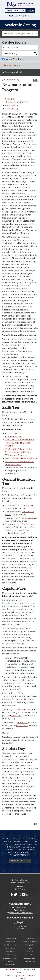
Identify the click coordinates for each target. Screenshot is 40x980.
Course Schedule (30, 958)
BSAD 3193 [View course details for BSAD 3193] (22, 723)
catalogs (13, 969)
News (21, 16)
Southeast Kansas (20, 924)
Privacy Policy (30, 945)
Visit (16, 10)
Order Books (10, 948)
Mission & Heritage (20, 861)
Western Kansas (20, 926)
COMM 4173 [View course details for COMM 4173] (22, 726)
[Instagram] (19, 895)
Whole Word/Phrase (15, 59)
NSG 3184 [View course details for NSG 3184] (22, 710)
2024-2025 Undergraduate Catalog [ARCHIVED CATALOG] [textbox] (21, 33)
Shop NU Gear (10, 951)
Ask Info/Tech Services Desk (20, 912)
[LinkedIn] (28, 895)
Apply (10, 10)
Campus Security (10, 955)
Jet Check (13, 16)
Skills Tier (10, 99)
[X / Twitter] (15, 895)
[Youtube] (24, 895)
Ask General (20, 910)
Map (20, 887)
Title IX (30, 948)
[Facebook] (12, 895)
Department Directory (11, 958)
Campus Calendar (10, 939)
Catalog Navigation (15, 72)
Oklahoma (20, 929)
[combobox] (20, 33)
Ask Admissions (20, 907)
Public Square (30, 939)
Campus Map (11, 942)
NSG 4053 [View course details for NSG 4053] (16, 716)
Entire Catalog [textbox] (11, 47)
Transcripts (30, 951)
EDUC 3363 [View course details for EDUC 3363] (27, 699)
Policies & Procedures (30, 942)
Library (11, 961)
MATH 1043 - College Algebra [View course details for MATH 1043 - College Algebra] (20, 458)
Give (22, 10)
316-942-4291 (20, 889)
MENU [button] (31, 10)
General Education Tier (17, 102)
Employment (10, 965)
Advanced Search (11, 65)
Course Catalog (30, 955)
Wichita (20, 921)
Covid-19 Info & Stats (11, 945)
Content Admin (30, 961)
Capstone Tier (12, 105)
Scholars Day (12, 109)
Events (28, 16)
